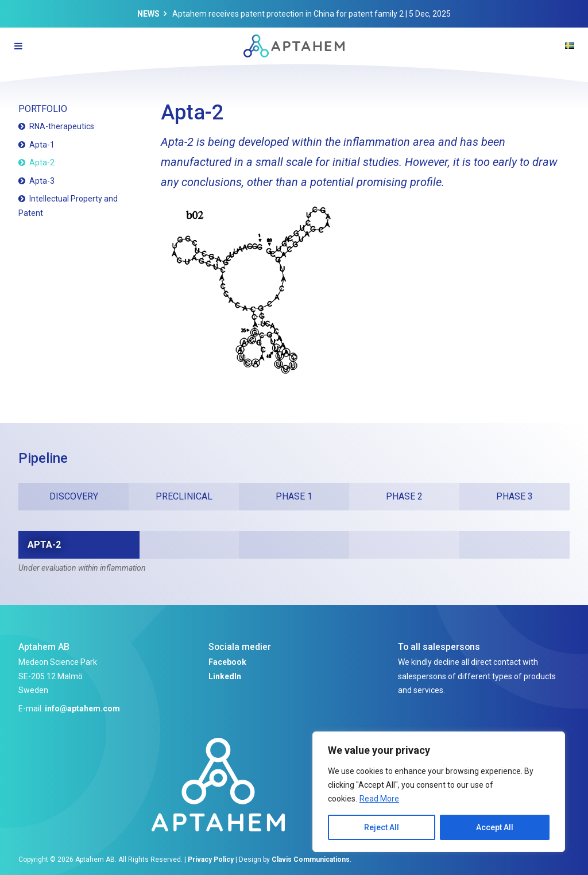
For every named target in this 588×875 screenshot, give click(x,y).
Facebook (227, 662)
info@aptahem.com (82, 708)
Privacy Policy (211, 859)
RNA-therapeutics (62, 126)
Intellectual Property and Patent (68, 206)
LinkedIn (225, 676)
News (148, 14)
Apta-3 (42, 181)
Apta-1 (42, 145)
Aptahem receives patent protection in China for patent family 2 (288, 14)
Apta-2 (42, 162)
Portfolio (43, 109)
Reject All (382, 827)
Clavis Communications (311, 859)
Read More (379, 799)
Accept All (495, 827)
